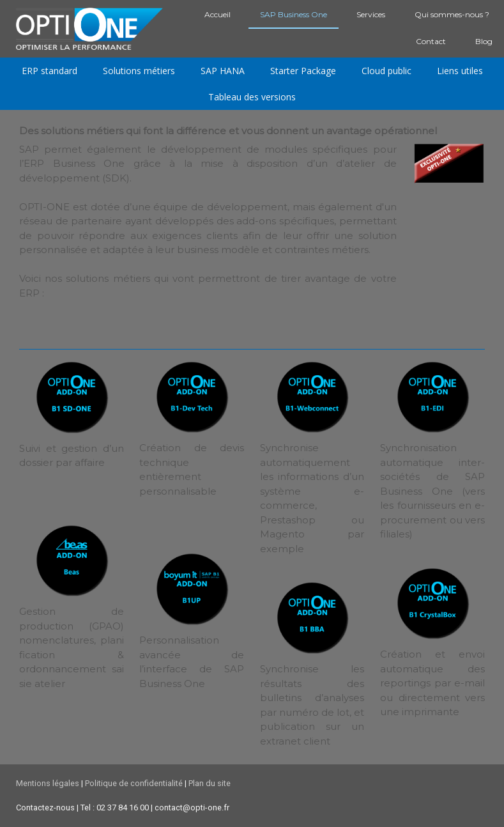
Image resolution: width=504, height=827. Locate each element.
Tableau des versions (252, 97)
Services (371, 14)
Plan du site (210, 783)
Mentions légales (48, 783)
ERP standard (50, 71)
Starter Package (303, 71)
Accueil (218, 14)
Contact (431, 41)
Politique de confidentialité (134, 783)
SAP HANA (223, 71)
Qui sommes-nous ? (452, 14)
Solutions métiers (139, 71)
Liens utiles (460, 71)
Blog (484, 41)
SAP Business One (294, 14)
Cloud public (386, 71)
